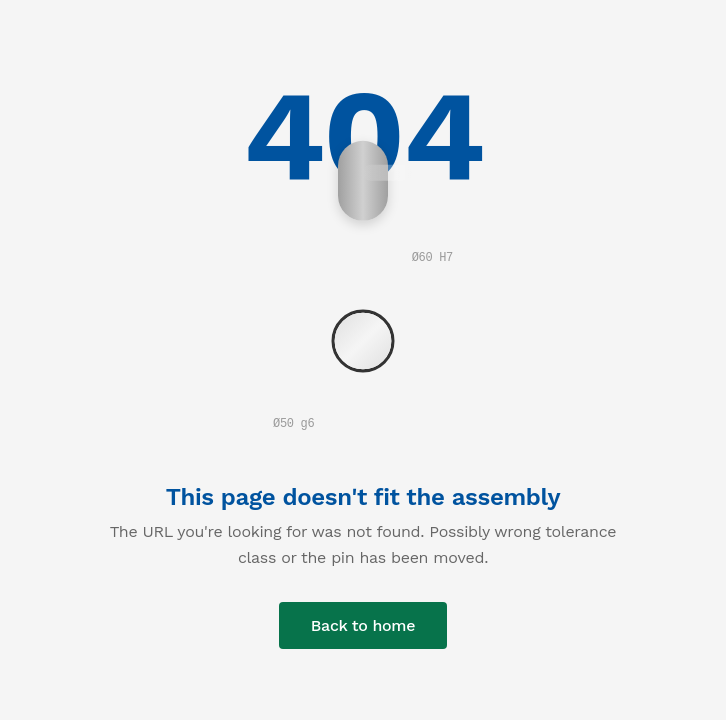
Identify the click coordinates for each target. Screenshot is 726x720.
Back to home (363, 625)
